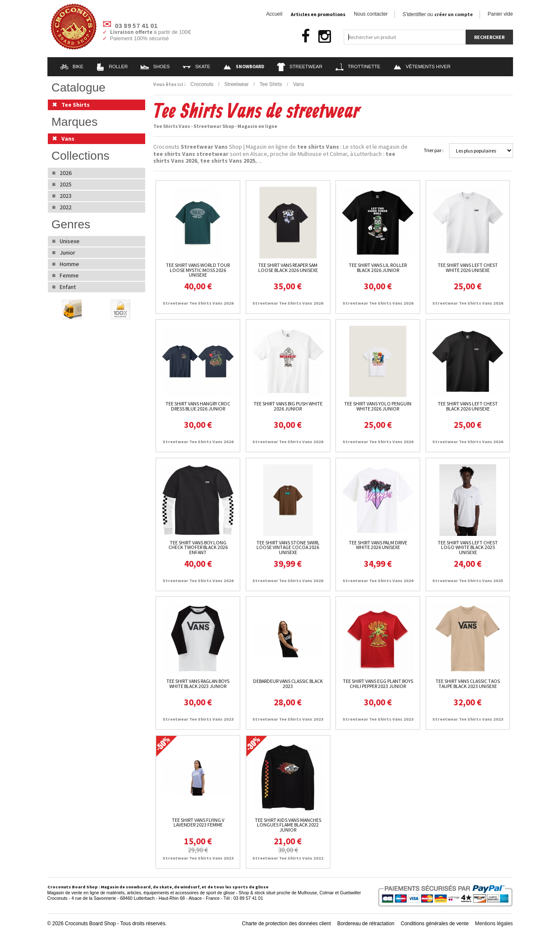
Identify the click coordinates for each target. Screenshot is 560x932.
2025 (66, 184)
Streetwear (300, 67)
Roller (112, 67)
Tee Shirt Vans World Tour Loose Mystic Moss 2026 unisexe (198, 270)
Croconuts (202, 84)
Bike (72, 67)
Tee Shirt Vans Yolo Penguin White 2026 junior (378, 406)
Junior (68, 252)
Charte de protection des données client (287, 924)
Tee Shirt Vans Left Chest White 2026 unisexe (468, 268)
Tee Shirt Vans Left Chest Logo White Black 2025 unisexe (468, 548)
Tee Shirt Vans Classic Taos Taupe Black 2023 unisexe (468, 684)
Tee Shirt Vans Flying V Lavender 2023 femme (198, 822)
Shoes (155, 67)
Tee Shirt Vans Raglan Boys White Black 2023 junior (198, 684)
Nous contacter (371, 14)
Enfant (68, 287)
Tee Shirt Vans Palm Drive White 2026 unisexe (378, 545)
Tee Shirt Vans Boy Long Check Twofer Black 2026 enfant (198, 548)
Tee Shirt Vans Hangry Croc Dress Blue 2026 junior (198, 406)
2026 (66, 173)
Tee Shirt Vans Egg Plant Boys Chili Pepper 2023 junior (378, 684)
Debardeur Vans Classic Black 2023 (288, 684)
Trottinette (358, 67)
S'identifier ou (438, 14)
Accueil (274, 14)
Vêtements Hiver (422, 67)
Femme (69, 275)
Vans (298, 84)
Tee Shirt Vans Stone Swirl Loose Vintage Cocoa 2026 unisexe (288, 548)
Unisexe (70, 241)
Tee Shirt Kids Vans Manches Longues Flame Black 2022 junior (288, 825)
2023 (66, 196)
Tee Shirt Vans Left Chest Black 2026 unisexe (468, 406)
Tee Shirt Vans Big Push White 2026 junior (288, 406)
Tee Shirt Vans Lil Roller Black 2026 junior (378, 268)
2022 (66, 207)
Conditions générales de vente (435, 924)
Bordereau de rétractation (366, 924)
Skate (196, 67)
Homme (69, 264)
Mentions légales (494, 924)
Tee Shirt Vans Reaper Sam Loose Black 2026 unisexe (288, 268)
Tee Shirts (271, 84)
